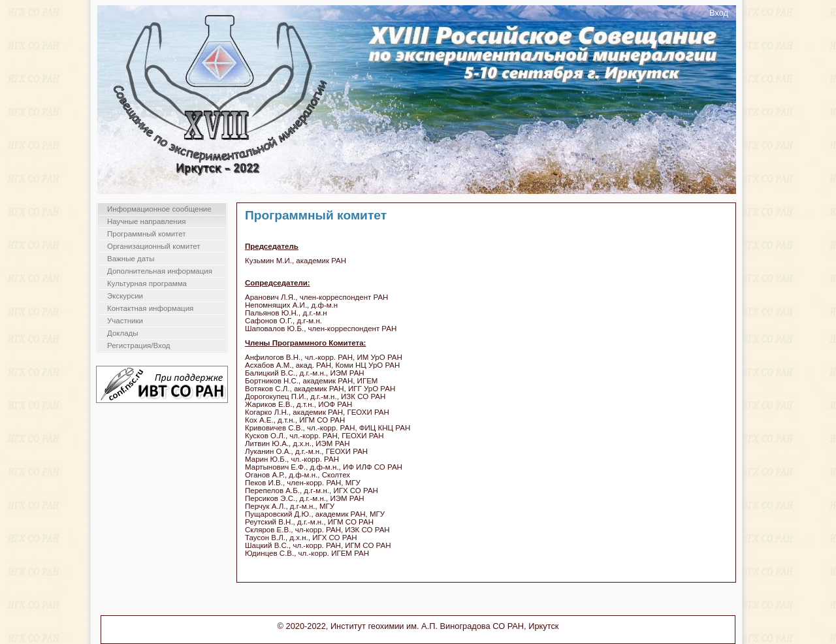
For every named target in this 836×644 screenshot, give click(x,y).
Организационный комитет (154, 246)
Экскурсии (125, 296)
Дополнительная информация (160, 271)
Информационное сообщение (159, 209)
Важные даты (131, 259)
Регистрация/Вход (139, 346)
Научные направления (146, 221)
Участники (125, 321)
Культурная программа (147, 283)
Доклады (123, 333)
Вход (719, 13)
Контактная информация (150, 308)
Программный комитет (147, 234)
